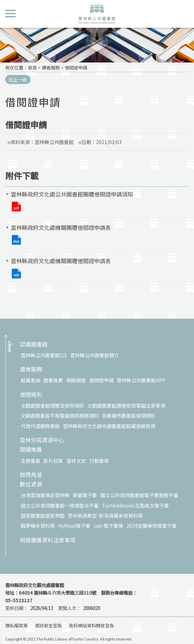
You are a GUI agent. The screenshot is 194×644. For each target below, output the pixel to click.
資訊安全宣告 (48, 625)
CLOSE (10, 347)
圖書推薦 (53, 380)
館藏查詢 (31, 380)
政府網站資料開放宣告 (91, 625)
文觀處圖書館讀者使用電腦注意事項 (126, 405)
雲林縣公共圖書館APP (141, 380)
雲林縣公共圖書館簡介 (95, 355)
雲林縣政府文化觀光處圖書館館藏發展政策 (109, 426)
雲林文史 (76, 461)
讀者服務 (51, 68)
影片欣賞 (53, 461)
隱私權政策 (17, 625)
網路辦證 (76, 380)
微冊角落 (31, 475)
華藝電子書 (85, 495)
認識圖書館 (34, 345)
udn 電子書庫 (108, 526)
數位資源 (31, 484)
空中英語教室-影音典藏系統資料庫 (105, 516)
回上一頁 (18, 80)
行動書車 (99, 461)
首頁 (32, 68)
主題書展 (31, 461)
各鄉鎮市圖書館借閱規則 (129, 416)
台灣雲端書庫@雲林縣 (45, 495)
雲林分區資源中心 (42, 440)
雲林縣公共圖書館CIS (44, 355)
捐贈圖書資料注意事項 (48, 540)
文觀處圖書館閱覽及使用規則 (52, 405)
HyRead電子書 (74, 526)
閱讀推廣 (31, 450)
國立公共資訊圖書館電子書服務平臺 (139, 495)
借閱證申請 (76, 68)
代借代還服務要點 (40, 426)
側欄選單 (10, 14)
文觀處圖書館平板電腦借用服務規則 (60, 416)
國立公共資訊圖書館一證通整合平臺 (60, 505)
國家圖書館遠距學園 (43, 516)
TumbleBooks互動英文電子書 (135, 505)
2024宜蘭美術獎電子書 (152, 526)
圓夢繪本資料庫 (38, 526)
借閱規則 (31, 395)
